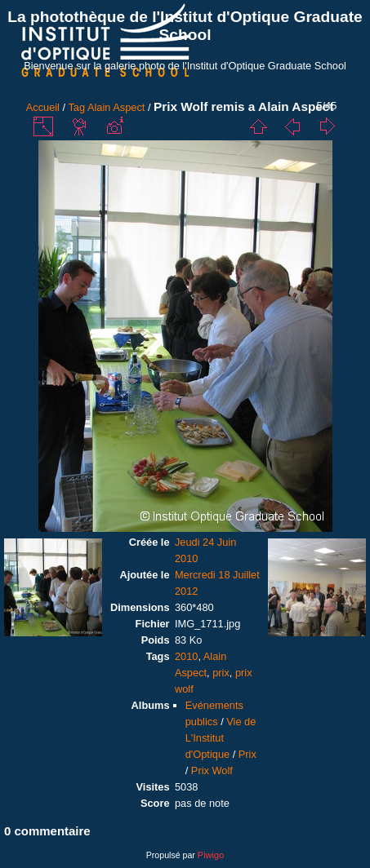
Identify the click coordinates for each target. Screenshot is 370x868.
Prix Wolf (212, 771)
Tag (76, 107)
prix (221, 673)
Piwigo (211, 855)
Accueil (43, 107)
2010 (186, 656)
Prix (247, 754)
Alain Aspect (116, 107)
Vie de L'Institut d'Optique (221, 738)
